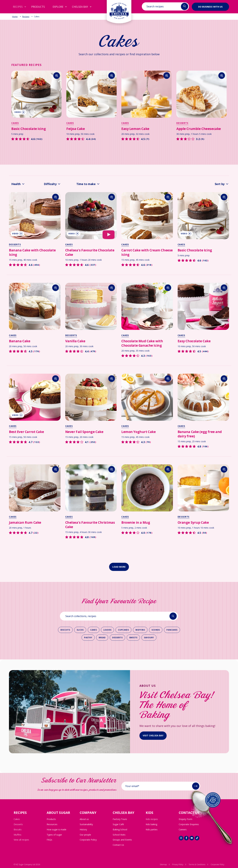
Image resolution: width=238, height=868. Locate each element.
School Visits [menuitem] (119, 835)
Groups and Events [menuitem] (122, 840)
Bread (102, 638)
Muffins (140, 630)
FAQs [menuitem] (49, 840)
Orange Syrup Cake (193, 522)
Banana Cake (20, 341)
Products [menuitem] (51, 819)
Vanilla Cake (75, 341)
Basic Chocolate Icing (29, 129)
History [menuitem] (83, 829)
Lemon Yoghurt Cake (138, 432)
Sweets (133, 638)
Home (15, 17)
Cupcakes (123, 630)
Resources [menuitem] (52, 824)
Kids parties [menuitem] (152, 829)
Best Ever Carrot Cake (26, 432)
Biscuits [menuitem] (18, 829)
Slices (80, 630)
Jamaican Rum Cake (25, 522)
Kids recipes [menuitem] (152, 819)
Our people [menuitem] (85, 835)
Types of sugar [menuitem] (54, 835)
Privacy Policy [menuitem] (178, 864)
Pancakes (172, 630)
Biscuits (65, 630)
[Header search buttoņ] (185, 6)
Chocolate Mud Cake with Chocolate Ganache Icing (142, 343)
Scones (156, 630)
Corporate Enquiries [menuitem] (189, 824)
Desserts (182, 123)
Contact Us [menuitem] (118, 845)
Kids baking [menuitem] (151, 824)
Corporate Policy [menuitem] (88, 840)
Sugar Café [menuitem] (118, 824)
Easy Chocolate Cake (194, 341)
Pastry (88, 638)
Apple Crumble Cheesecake (199, 129)
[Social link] (181, 838)
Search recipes (155, 6)
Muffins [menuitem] (18, 835)
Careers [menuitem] (183, 829)
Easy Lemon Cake (135, 129)
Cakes (15, 123)
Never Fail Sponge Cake (84, 432)
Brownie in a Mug (136, 522)
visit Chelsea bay (153, 735)
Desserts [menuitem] (18, 824)
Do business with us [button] (210, 7)
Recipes (26, 17)
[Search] (57, 76)
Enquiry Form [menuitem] (185, 819)
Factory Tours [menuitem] (120, 819)
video (20, 112)
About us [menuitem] (84, 819)
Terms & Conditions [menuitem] (197, 864)
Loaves (107, 630)
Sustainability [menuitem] (86, 824)
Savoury (149, 638)
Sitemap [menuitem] (163, 864)
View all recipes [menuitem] (21, 840)
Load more (119, 567)
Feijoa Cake (76, 129)
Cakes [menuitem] (17, 819)
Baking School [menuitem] (120, 829)
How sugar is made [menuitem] (57, 829)
